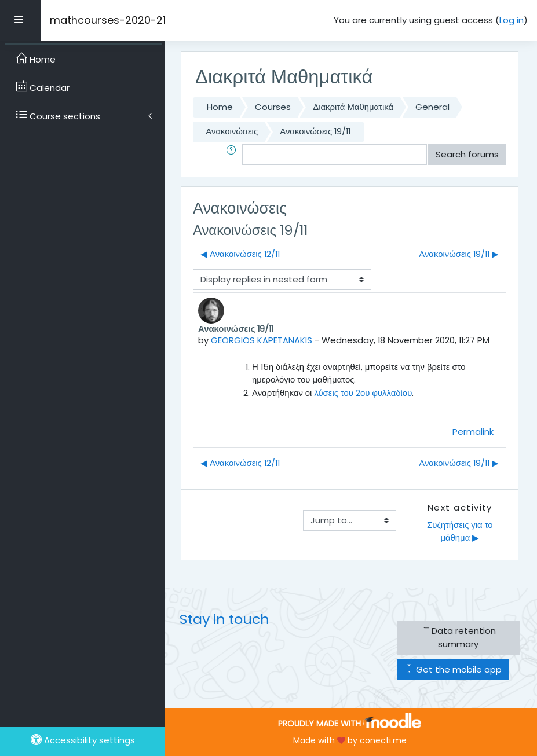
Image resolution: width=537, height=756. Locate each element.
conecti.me (383, 740)
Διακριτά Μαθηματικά (353, 107)
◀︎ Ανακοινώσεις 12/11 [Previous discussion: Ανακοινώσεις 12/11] (240, 254)
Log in (512, 20)
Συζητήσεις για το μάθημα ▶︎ (461, 531)
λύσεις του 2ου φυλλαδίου (363, 393)
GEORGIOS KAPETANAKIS (262, 340)
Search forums (467, 154)
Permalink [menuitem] (473, 432)
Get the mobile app (453, 669)
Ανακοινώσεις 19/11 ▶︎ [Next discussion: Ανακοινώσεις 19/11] (459, 254)
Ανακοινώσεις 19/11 (315, 131)
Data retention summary (458, 637)
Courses (273, 107)
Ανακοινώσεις (232, 131)
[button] (233, 155)
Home (220, 107)
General (432, 107)
